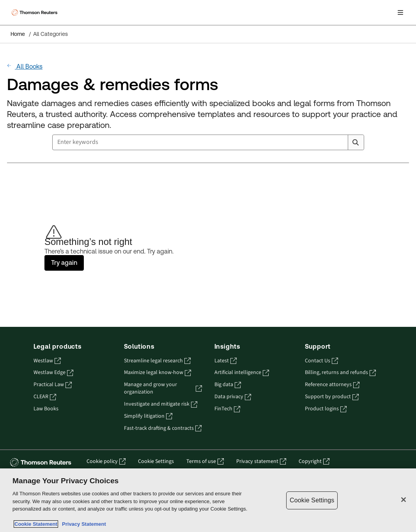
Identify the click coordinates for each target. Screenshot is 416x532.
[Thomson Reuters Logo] (35, 12)
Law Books (46, 409)
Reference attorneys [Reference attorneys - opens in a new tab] (332, 385)
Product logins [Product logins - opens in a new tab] (326, 409)
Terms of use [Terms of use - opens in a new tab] (205, 462)
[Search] (356, 142)
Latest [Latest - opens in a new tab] (226, 361)
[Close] (404, 500)
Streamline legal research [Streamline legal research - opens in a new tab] (157, 361)
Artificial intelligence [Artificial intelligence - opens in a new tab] (242, 373)
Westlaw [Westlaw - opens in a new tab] (47, 361)
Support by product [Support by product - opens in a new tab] (332, 397)
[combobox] (208, 142)
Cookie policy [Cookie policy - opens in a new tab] (106, 462)
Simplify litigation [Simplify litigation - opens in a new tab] (148, 416)
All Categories (50, 34)
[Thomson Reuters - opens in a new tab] (42, 462)
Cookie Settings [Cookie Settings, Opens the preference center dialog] (312, 500)
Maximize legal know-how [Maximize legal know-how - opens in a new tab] (158, 373)
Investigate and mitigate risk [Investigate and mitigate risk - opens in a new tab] (161, 404)
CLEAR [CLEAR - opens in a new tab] (45, 397)
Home (18, 34)
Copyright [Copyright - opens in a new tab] (314, 462)
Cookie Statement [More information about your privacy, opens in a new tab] (36, 524)
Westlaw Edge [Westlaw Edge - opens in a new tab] (53, 373)
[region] (208, 500)
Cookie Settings (156, 462)
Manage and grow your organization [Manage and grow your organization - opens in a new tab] (163, 388)
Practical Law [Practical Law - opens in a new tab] (53, 385)
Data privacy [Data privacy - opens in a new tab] (233, 397)
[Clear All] (341, 142)
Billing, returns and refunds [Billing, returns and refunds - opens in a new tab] (340, 373)
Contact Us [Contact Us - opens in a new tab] (321, 361)
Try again (64, 263)
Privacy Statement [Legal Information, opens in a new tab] (83, 524)
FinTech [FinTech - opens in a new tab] (227, 409)
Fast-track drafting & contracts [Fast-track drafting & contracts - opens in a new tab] (163, 428)
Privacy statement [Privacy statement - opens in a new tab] (261, 462)
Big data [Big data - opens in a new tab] (228, 385)
